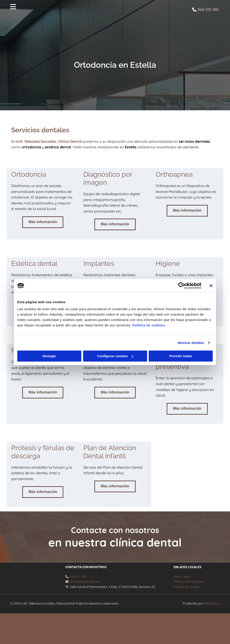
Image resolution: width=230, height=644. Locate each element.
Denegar (49, 356)
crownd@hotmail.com (85, 582)
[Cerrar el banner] (211, 286)
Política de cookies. (149, 325)
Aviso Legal (182, 577)
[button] (43, 222)
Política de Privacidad (189, 582)
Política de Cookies (187, 587)
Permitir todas (181, 356)
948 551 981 (79, 577)
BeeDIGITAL (212, 603)
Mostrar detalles (191, 343)
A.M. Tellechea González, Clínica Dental (49, 141)
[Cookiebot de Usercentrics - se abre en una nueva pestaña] (182, 286)
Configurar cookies (115, 356)
